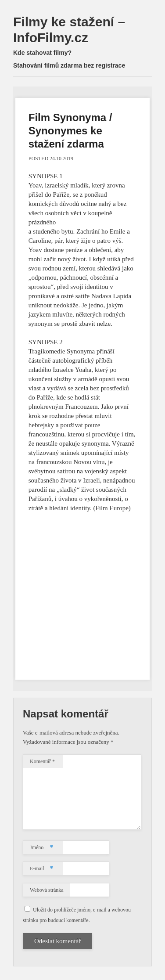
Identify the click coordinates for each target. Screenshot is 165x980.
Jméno (41, 847)
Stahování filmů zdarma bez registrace (69, 65)
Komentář (42, 761)
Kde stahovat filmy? (42, 53)
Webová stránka (47, 890)
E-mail (41, 868)
